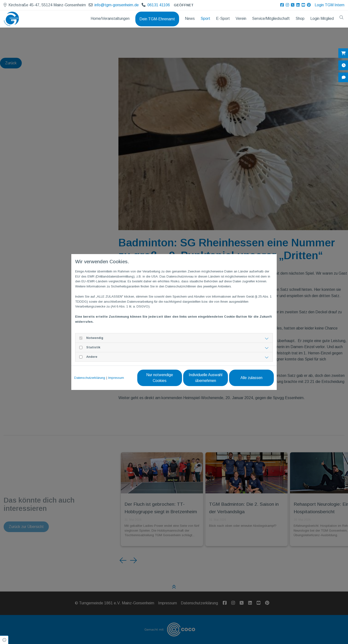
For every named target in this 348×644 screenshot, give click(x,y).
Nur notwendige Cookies (160, 378)
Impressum (116, 378)
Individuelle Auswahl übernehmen (206, 378)
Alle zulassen (251, 378)
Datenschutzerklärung (90, 378)
